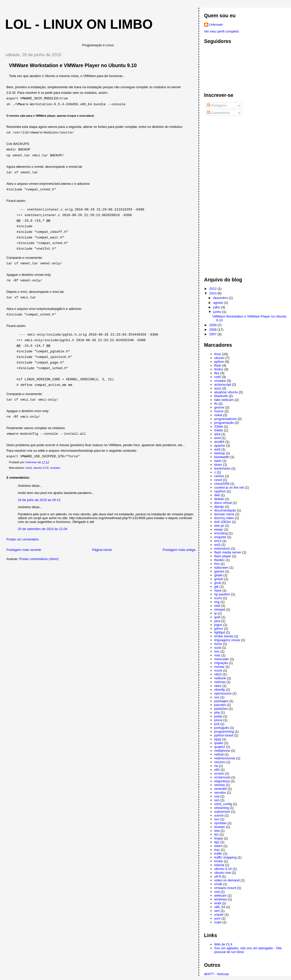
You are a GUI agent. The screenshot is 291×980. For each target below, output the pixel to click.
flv (216, 404)
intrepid (220, 609)
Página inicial (102, 550)
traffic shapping (226, 857)
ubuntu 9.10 (41, 468)
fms (217, 564)
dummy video (224, 518)
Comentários (218, 113)
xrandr (219, 915)
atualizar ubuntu (226, 392)
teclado (220, 827)
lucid (29, 468)
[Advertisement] (225, 195)
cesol (218, 480)
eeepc (219, 529)
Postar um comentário (23, 539)
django (219, 507)
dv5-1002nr (223, 522)
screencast (222, 777)
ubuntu (219, 358)
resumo (220, 762)
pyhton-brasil (224, 735)
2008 (213, 330)
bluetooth (221, 396)
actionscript (223, 385)
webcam (220, 895)
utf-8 (218, 876)
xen (217, 911)
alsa (217, 434)
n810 (218, 674)
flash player (223, 556)
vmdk (218, 884)
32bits (219, 426)
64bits (219, 430)
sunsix (219, 815)
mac (218, 655)
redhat (219, 754)
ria (216, 766)
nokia (218, 415)
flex (217, 373)
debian (219, 499)
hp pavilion (222, 594)
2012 (213, 289)
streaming (222, 808)
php (217, 712)
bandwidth (222, 457)
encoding (221, 533)
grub (218, 583)
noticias (220, 682)
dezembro (221, 298)
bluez (218, 465)
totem (219, 846)
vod (217, 892)
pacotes (220, 705)
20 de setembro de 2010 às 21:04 (43, 529)
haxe (218, 590)
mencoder (222, 659)
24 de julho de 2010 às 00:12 (39, 500)
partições (221, 709)
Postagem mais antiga (179, 550)
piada (218, 716)
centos (219, 476)
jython (219, 629)
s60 (217, 770)
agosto (219, 303)
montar (219, 667)
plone (218, 720)
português (222, 728)
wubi (218, 903)
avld (217, 449)
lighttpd (220, 632)
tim (217, 834)
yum (218, 918)
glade (218, 575)
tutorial (219, 865)
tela (217, 831)
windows (221, 899)
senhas (220, 785)
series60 (221, 789)
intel (217, 606)
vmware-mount (225, 888)
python (219, 362)
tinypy (219, 838)
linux (218, 354)
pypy (218, 739)
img (217, 602)
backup (220, 453)
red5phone (222, 751)
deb (217, 495)
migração (221, 663)
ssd (217, 796)
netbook (220, 678)
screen (219, 773)
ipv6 (217, 617)
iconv (218, 598)
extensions (222, 548)
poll (217, 724)
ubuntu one (223, 873)
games (219, 571)
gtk (217, 587)
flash (218, 365)
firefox (219, 369)
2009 (213, 325)
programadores (226, 419)
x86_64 (220, 907)
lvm (217, 651)
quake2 (220, 747)
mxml (218, 670)
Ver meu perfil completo (222, 31)
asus (218, 388)
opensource (223, 693)
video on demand (227, 880)
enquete (220, 537)
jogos (218, 625)
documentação (225, 510)
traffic (218, 854)
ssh (217, 800)
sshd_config (223, 804)
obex (218, 686)
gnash (219, 579)
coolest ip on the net (229, 487)
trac (217, 850)
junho (218, 312)
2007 (213, 334)
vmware (55, 468)
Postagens (217, 105)
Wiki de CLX (224, 944)
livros (218, 644)
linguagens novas (227, 640)
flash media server (228, 552)
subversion (222, 812)
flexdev (220, 560)
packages (221, 701)
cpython (220, 491)
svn (217, 819)
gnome (219, 407)
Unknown (216, 25)
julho (217, 307)
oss (217, 697)
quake (219, 743)
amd (218, 438)
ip (216, 613)
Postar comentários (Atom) (39, 559)
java (217, 621)
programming (224, 732)
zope (218, 922)
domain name (224, 514)
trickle (219, 861)
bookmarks (223, 468)
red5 (218, 377)
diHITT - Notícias (217, 974)
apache (220, 446)
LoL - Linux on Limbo (79, 24)
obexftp (220, 690)
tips (217, 842)
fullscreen (221, 568)
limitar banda (224, 636)
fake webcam (224, 400)
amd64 (219, 442)
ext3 (218, 545)
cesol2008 (222, 484)
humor (219, 411)
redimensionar (225, 758)
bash (218, 461)
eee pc (219, 526)
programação (224, 423)
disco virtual (223, 503)
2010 (213, 293)
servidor (220, 793)
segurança (222, 781)
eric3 (218, 541)
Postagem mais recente (24, 550)
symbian (220, 823)
